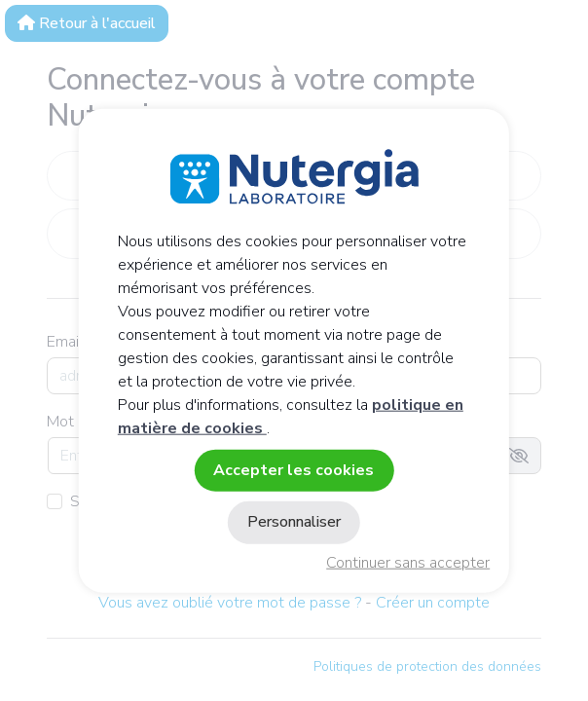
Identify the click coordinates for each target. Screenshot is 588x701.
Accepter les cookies (294, 470)
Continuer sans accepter (408, 563)
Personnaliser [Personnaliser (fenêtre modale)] (294, 522)
